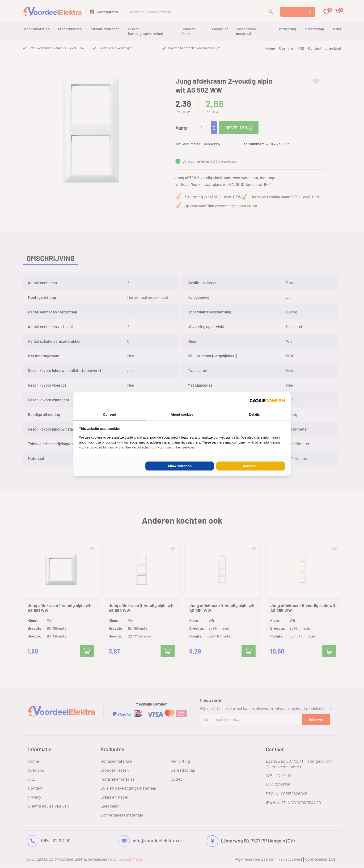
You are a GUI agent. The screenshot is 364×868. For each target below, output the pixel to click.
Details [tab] (254, 415)
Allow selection (180, 466)
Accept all (251, 466)
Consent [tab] (110, 415)
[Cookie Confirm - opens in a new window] (267, 401)
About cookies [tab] (182, 415)
